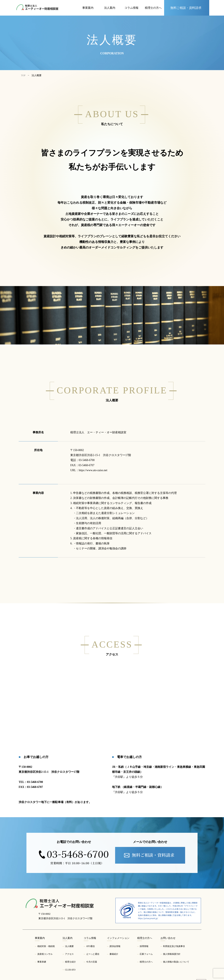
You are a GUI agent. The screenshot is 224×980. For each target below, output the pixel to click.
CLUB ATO (70, 970)
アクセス (69, 954)
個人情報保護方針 (172, 954)
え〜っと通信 (93, 954)
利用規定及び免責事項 (174, 946)
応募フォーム (146, 954)
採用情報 (144, 946)
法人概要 (69, 946)
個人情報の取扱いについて (176, 962)
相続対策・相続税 (46, 946)
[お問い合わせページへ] (187, 8)
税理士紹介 (70, 962)
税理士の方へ (146, 962)
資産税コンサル (45, 954)
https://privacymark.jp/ (148, 918)
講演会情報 (115, 946)
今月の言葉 (92, 962)
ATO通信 (90, 946)
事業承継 (42, 962)
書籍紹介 (114, 954)
